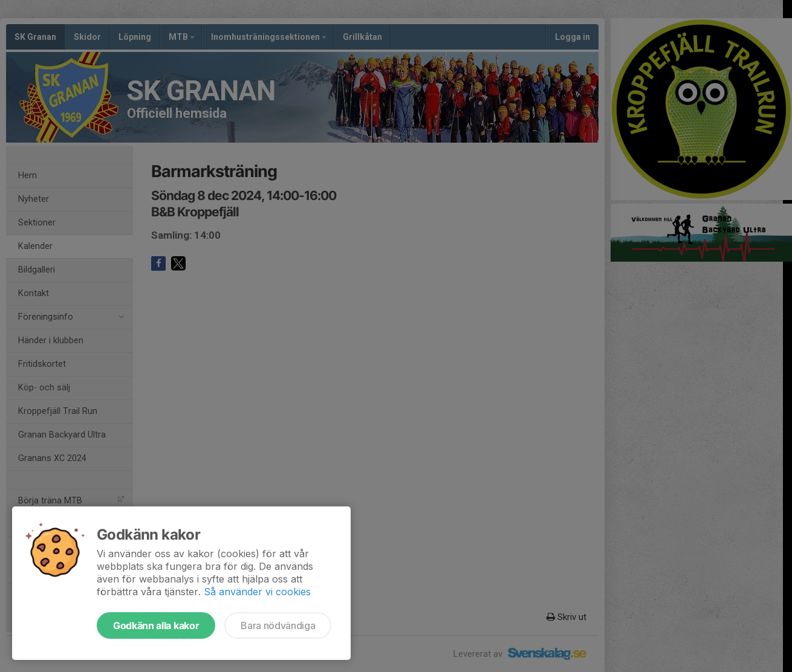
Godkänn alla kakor (156, 625)
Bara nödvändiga (278, 625)
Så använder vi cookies (257, 592)
